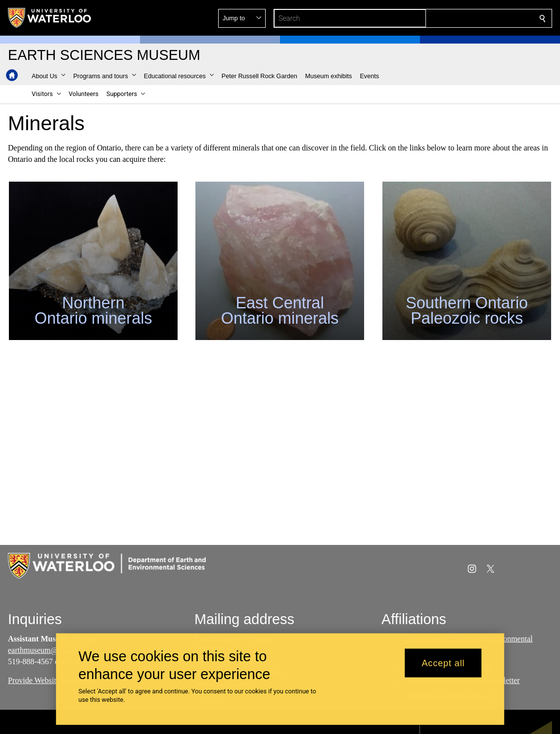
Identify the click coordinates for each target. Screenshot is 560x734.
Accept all (443, 663)
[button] (471, 18)
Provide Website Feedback (50, 681)
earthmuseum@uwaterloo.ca (53, 650)
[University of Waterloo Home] (50, 18)
